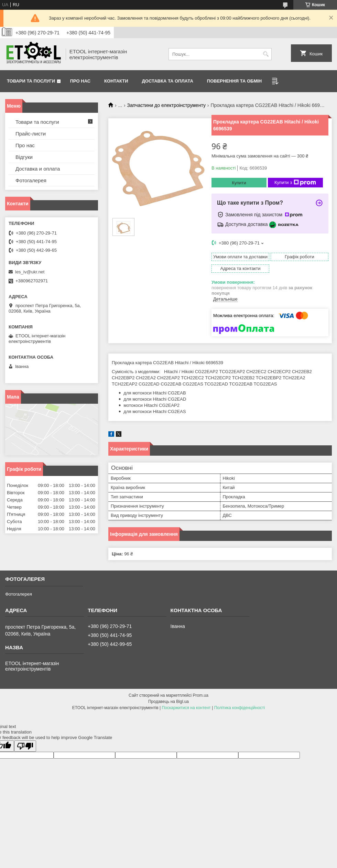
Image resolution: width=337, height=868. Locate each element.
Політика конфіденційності (240, 708)
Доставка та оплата (168, 81)
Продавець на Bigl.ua (168, 702)
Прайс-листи (31, 134)
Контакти (116, 81)
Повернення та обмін (234, 81)
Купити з (295, 183)
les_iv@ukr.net (30, 272)
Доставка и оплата (38, 169)
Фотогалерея (31, 180)
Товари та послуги (31, 81)
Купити (239, 183)
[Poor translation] (25, 746)
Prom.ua (201, 695)
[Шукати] (266, 54)
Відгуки (24, 157)
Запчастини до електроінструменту (166, 105)
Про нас (80, 81)
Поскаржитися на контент (186, 708)
